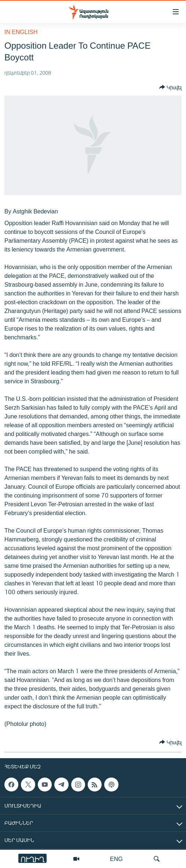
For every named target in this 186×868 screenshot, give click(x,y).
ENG (116, 859)
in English (21, 32)
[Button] (170, 87)
